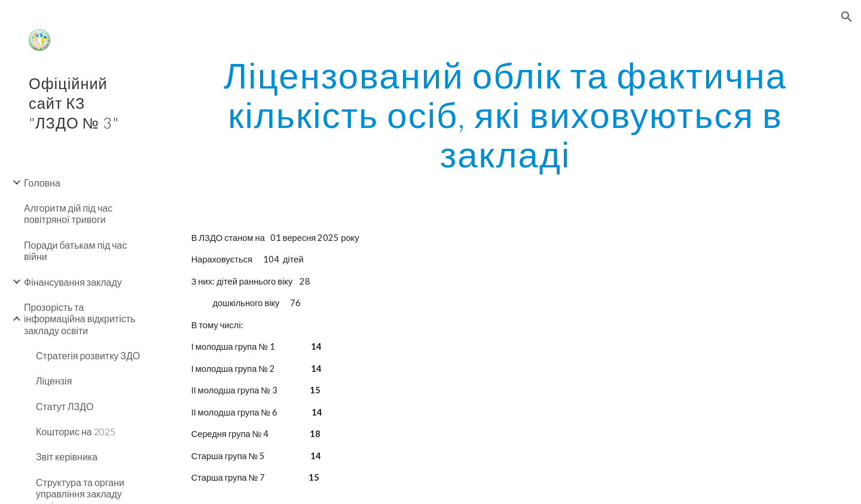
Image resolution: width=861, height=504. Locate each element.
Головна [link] (42, 183)
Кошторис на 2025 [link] (76, 431)
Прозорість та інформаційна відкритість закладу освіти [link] (80, 319)
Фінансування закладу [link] (73, 282)
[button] (847, 17)
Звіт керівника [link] (67, 456)
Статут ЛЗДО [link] (65, 406)
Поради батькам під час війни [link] (76, 251)
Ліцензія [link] (54, 381)
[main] (506, 114)
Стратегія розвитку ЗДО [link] (88, 355)
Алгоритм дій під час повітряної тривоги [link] (68, 213)
